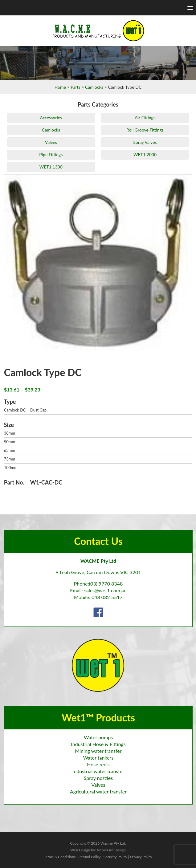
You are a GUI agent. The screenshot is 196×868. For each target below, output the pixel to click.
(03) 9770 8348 (106, 584)
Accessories (51, 118)
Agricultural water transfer (98, 791)
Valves (51, 142)
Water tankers (98, 758)
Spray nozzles (98, 778)
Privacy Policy (141, 857)
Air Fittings (145, 118)
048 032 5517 (107, 597)
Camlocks (94, 87)
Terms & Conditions (60, 857)
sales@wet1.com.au (105, 590)
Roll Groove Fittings (145, 130)
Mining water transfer (98, 751)
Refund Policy (90, 857)
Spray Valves (145, 142)
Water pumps (98, 737)
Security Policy (115, 857)
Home (60, 87)
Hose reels (98, 764)
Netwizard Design (111, 850)
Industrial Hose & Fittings (98, 744)
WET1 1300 (51, 167)
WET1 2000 (145, 154)
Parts (75, 87)
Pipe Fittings (51, 154)
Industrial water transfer (98, 771)
